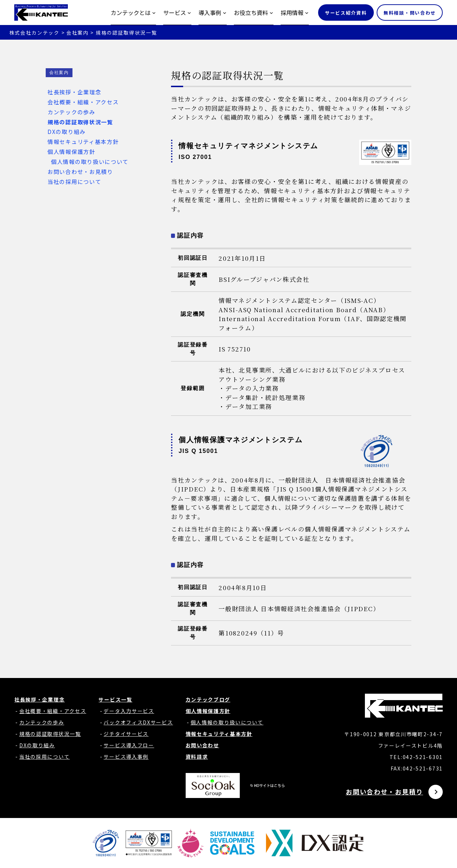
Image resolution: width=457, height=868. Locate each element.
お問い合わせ (202, 745)
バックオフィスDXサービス (138, 722)
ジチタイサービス (126, 734)
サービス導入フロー (129, 745)
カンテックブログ (208, 699)
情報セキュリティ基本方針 (82, 141)
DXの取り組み (66, 131)
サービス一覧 (115, 699)
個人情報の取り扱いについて (89, 161)
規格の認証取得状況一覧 (79, 122)
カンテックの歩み (71, 112)
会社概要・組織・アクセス (82, 102)
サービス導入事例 (126, 757)
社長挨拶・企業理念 (73, 92)
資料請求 (197, 757)
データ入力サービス (129, 711)
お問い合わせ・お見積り (79, 171)
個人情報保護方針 (71, 151)
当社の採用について (73, 181)
